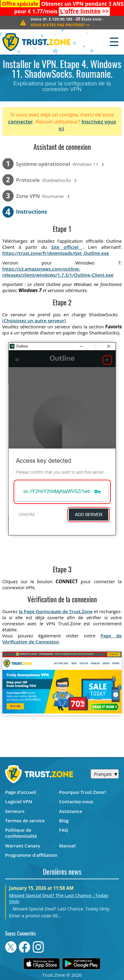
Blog (64, 821)
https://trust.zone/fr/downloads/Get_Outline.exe (56, 253)
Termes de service (25, 821)
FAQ (64, 830)
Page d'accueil (21, 792)
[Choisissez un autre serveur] (34, 321)
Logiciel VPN (19, 801)
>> (84, 11)
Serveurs (15, 811)
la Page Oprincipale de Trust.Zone (56, 611)
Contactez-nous (76, 801)
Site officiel (67, 247)
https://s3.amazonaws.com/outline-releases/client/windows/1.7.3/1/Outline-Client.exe (58, 272)
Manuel (67, 846)
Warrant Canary (23, 846)
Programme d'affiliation (31, 855)
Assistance (71, 811)
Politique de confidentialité (21, 833)
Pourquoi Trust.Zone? (83, 792)
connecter (21, 122)
